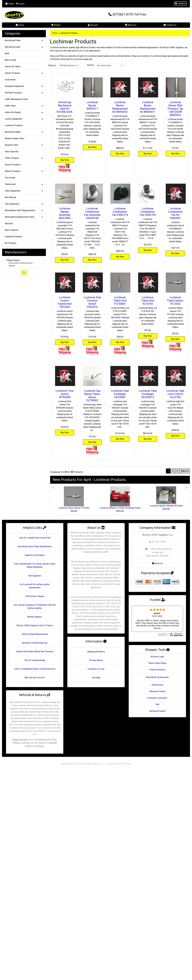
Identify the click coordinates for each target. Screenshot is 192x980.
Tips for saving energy (35, 660)
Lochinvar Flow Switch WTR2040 (65, 394)
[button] (180, 4)
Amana (24, 266)
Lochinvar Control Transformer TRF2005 (65, 302)
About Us (131, 25)
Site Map (96, 678)
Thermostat (24, 184)
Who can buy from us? (35, 678)
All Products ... (11, 243)
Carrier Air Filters (13, 67)
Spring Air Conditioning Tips (35, 643)
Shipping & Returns (96, 652)
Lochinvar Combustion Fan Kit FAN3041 (175, 213)
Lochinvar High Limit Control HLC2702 (175, 394)
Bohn (7, 53)
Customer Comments (157, 690)
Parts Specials (12, 152)
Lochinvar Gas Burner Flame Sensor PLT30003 (92, 396)
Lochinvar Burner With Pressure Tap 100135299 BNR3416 (175, 109)
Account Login (157, 649)
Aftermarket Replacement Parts (24, 217)
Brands (56, 25)
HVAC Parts (24, 106)
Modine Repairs (35, 617)
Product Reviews (157, 662)
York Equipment (24, 204)
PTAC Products (24, 158)
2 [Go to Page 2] (173, 471)
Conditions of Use (96, 669)
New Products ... (12, 230)
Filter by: (52, 65)
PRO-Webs (126, 764)
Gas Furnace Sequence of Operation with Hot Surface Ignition (35, 607)
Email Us (157, 563)
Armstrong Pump (24, 40)
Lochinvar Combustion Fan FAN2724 (148, 212)
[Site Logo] (33, 15)
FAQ (157, 697)
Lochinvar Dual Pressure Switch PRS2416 (92, 302)
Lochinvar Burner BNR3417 (92, 105)
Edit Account (157, 677)
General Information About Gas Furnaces (35, 651)
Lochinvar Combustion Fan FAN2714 (120, 212)
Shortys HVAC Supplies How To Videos (35, 625)
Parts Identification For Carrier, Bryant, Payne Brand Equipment (35, 565)
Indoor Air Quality (24, 112)
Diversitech (10, 80)
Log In (20, 4)
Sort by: (91, 65)
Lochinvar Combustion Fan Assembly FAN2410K (92, 213)
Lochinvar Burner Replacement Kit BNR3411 (148, 107)
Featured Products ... (14, 237)
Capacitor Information (35, 555)
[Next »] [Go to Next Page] (185, 471)
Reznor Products (13, 165)
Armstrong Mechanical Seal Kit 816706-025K (65, 107)
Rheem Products (24, 171)
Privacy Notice (96, 660)
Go (24, 273)
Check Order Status (157, 655)
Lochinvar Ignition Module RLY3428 (166, 506)
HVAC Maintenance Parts (16, 99)
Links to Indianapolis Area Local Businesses (35, 669)
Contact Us (170, 25)
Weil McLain (11, 197)
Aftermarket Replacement (24, 263)
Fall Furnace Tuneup (35, 596)
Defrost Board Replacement (35, 634)
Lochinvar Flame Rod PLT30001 (120, 301)
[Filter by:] (69, 66)
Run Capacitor (35, 576)
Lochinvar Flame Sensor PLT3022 (175, 301)
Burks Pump (10, 60)
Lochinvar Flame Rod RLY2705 (148, 301)
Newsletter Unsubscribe (157, 670)
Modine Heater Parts (15, 138)
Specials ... (10, 223)
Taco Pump (10, 178)
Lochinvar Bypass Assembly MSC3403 (65, 213)
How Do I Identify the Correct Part (35, 538)
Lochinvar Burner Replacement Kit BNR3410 (120, 107)
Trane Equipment (24, 191)
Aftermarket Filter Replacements (24, 210)
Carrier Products (24, 73)
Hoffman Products (24, 93)
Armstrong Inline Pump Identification (35, 546)
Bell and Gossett (24, 47)
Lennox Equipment (24, 119)
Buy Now (65, 160)
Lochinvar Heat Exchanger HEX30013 (148, 394)
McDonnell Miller (24, 132)
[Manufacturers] (24, 263)
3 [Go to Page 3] (177, 471)
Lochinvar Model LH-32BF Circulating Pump (120, 508)
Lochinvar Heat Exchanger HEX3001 (120, 394)
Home (10, 4)
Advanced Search (157, 684)
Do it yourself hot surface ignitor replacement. (35, 586)
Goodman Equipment (24, 86)
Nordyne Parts (24, 145)
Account (93, 25)
